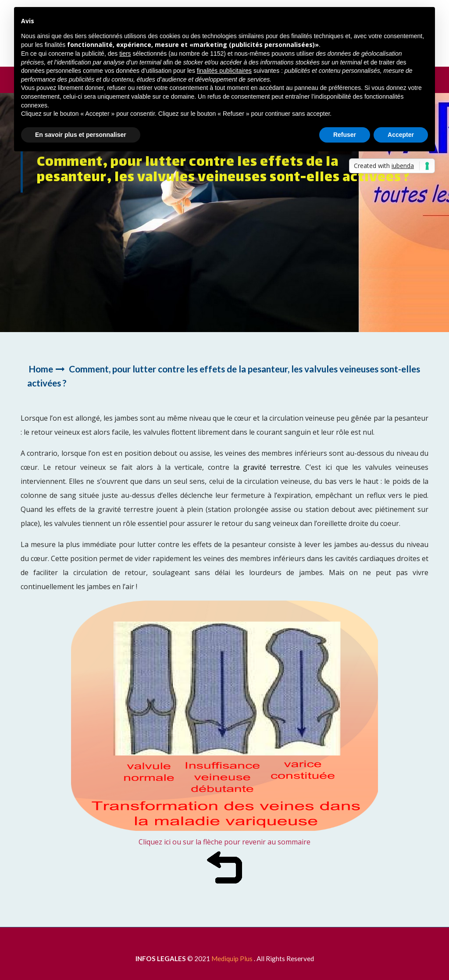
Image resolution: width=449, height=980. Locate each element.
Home (41, 369)
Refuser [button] (345, 135)
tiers (125, 54)
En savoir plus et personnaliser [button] (81, 135)
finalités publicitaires (224, 71)
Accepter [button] (401, 135)
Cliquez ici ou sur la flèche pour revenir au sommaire (224, 842)
